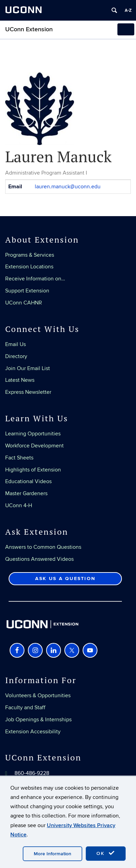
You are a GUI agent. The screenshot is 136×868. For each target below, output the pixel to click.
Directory (16, 356)
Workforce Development (34, 446)
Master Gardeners (26, 493)
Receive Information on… (35, 279)
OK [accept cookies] (106, 853)
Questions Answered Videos (39, 559)
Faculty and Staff (25, 708)
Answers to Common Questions (43, 547)
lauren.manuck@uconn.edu (68, 187)
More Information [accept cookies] (53, 854)
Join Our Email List (28, 368)
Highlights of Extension (33, 470)
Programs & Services (30, 255)
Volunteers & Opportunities (38, 695)
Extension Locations (29, 267)
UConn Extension (29, 29)
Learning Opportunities (33, 434)
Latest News (20, 380)
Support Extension (27, 291)
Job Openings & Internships (38, 720)
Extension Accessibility (33, 732)
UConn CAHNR (24, 303)
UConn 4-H (19, 505)
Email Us (15, 344)
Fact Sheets (19, 458)
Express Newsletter (28, 392)
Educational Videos (28, 481)
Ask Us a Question (65, 578)
